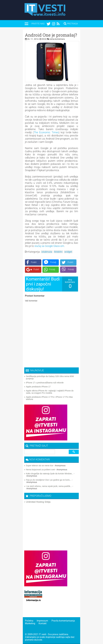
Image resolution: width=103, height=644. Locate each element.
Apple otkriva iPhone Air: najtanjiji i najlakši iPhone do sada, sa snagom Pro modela (50, 392)
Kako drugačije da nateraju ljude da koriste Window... (50, 474)
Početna (29, 621)
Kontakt (43, 623)
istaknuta (47, 252)
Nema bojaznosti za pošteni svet (40, 470)
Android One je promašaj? (51, 35)
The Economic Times (46, 132)
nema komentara (57, 39)
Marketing (30, 623)
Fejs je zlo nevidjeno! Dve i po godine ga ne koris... (49, 480)
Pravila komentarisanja (63, 621)
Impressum (42, 621)
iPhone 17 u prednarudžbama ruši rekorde (45, 383)
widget (68, 252)
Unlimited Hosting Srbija (38, 502)
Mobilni (58, 252)
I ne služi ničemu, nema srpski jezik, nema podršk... (49, 486)
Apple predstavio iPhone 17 (38, 387)
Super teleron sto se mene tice (40, 466)
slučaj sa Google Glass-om (49, 246)
